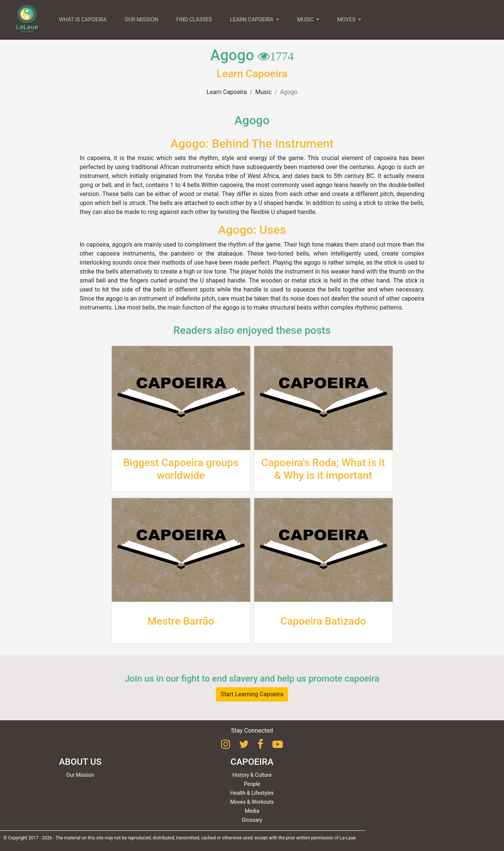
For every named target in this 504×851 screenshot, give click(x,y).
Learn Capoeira (227, 92)
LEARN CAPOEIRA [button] (253, 20)
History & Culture (252, 775)
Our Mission (80, 775)
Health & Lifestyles (252, 793)
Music (263, 92)
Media (252, 811)
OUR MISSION (141, 20)
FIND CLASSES (194, 20)
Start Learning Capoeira (252, 694)
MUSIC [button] (306, 20)
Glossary (252, 820)
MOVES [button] (347, 20)
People (252, 784)
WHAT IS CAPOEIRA (83, 20)
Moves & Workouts (252, 802)
